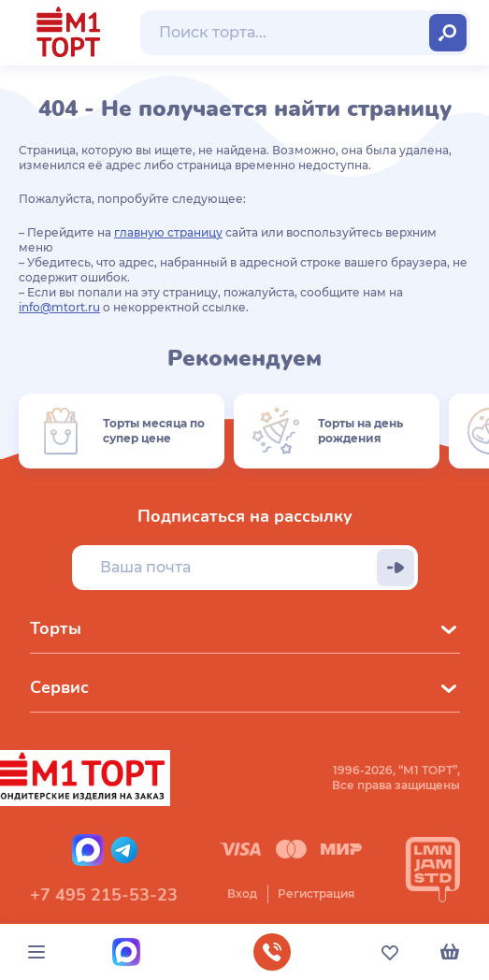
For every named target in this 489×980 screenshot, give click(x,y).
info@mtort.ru (59, 307)
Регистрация (316, 894)
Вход (242, 894)
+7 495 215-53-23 (104, 895)
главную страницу (168, 232)
